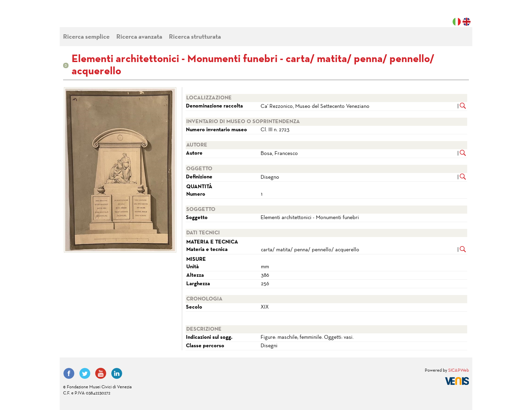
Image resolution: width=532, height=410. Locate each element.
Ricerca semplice (86, 37)
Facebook (69, 373)
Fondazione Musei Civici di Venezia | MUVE (91, 17)
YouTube (101, 373)
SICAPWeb (459, 371)
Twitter (85, 373)
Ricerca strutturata (195, 37)
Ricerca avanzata (139, 37)
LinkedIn (117, 373)
